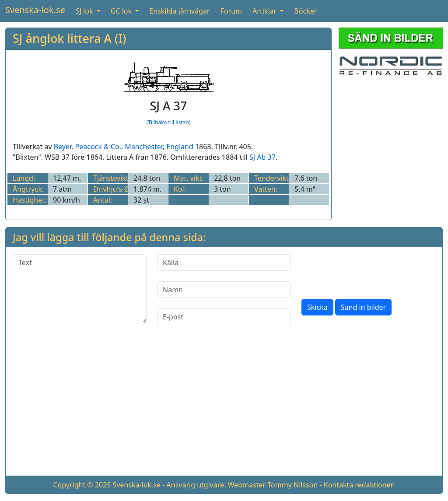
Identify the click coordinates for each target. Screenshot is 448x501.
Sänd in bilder (363, 307)
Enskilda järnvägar (179, 11)
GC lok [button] (122, 11)
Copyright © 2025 (82, 485)
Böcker (305, 11)
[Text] (80, 289)
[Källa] (224, 263)
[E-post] (224, 317)
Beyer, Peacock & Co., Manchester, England (124, 147)
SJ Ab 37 (262, 157)
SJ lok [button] (85, 11)
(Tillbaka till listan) (169, 122)
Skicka (317, 307)
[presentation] (368, 271)
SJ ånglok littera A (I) (69, 38)
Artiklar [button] (265, 11)
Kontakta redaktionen (359, 485)
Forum (231, 11)
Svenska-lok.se (35, 10)
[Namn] (224, 290)
